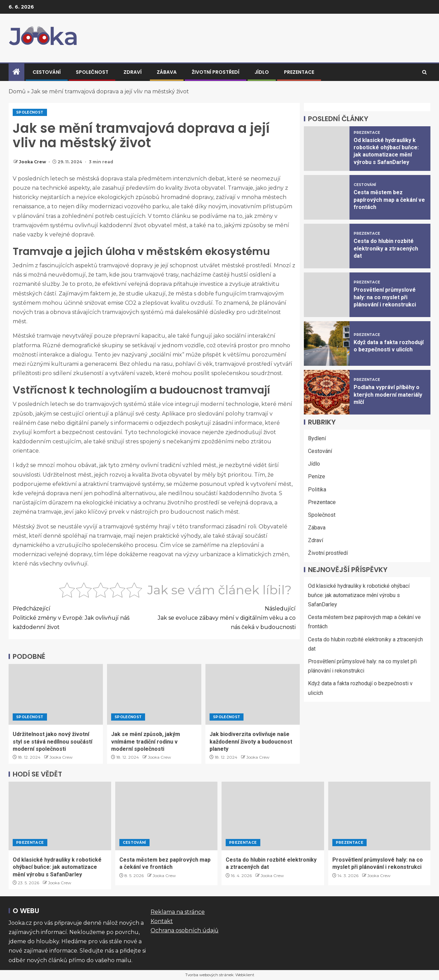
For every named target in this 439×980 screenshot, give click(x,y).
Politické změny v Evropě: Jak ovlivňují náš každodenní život (84, 617)
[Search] (424, 72)
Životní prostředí (216, 72)
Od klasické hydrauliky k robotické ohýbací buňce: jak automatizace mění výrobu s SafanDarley (359, 595)
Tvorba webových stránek (209, 975)
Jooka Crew (33, 162)
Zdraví (133, 72)
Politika (317, 489)
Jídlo (262, 72)
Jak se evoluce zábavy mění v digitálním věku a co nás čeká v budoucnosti (225, 617)
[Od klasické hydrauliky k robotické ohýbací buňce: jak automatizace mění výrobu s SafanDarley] (327, 149)
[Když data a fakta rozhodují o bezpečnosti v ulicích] (327, 343)
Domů (17, 91)
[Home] (16, 72)
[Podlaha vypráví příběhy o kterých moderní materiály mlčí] (327, 392)
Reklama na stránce (178, 912)
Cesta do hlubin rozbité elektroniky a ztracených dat (386, 248)
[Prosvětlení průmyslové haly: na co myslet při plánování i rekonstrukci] (327, 295)
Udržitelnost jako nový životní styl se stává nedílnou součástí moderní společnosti (52, 742)
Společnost (92, 72)
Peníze (317, 476)
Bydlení (317, 438)
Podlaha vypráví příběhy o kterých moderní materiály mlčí (388, 395)
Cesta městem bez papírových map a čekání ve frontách (389, 200)
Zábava (167, 72)
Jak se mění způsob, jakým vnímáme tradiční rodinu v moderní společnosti (146, 742)
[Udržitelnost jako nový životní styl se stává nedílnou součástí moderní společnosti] (56, 694)
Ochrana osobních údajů (185, 930)
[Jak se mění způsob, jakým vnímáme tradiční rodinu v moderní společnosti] (154, 694)
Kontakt (162, 921)
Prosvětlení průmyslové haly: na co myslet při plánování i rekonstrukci (385, 297)
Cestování (47, 72)
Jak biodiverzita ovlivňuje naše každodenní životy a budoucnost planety (251, 742)
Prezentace (299, 72)
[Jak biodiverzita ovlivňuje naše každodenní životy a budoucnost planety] (253, 694)
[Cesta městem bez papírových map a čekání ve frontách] (327, 197)
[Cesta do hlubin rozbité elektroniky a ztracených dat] (327, 246)
